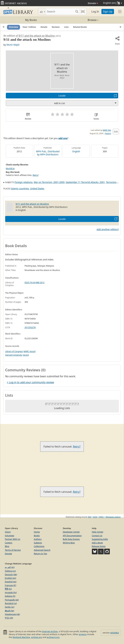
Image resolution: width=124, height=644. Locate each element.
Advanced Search (42, 550)
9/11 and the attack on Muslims (37, 36)
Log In (95, 12)
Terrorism (111, 182)
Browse (80, 20)
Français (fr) (10, 585)
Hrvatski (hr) (11, 592)
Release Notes (99, 546)
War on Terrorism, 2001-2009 (49, 182)
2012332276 (30, 327)
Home (37, 532)
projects (83, 634)
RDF (90, 517)
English (76, 151)
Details (44, 27)
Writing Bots (69, 543)
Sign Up (108, 12)
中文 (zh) (9, 618)
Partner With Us (13, 539)
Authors (38, 539)
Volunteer (10, 536)
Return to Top (41, 554)
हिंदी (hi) (8, 589)
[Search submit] (77, 12)
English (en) (10, 578)
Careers (9, 543)
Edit (116, 132)
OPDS (101, 517)
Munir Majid (13, 45)
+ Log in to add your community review (30, 382)
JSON (95, 517)
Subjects (38, 543)
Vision (8, 532)
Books (37, 536)
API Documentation (72, 536)
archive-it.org (53, 637)
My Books (31, 20)
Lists (66, 27)
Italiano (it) (10, 596)
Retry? (36, 175)
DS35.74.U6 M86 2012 (34, 283)
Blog (7, 546)
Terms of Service (13, 550)
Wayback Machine (21, 637)
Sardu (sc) (10, 607)
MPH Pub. (41, 151)
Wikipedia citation (113, 517)
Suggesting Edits (100, 539)
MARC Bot (107, 130)
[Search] (60, 12)
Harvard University (14, 355)
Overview (13, 27)
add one (63, 138)
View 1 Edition (29, 27)
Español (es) (11, 582)
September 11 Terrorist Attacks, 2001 (85, 182)
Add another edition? (108, 229)
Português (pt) (12, 600)
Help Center (98, 532)
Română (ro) (11, 603)
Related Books (80, 27)
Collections (39, 546)
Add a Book (97, 543)
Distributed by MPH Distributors (48, 153)
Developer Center (71, 532)
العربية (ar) (10, 567)
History (108, 133)
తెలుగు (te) (9, 611)
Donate (93, 3)
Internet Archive (50, 631)
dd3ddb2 (115, 633)
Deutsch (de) (11, 574)
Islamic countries (20, 188)
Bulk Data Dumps (71, 539)
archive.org (36, 637)
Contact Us (97, 536)
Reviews (56, 27)
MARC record (29, 351)
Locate (62, 96)
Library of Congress (14, 351)
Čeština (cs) (10, 571)
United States (37, 188)
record (26, 355)
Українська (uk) (12, 614)
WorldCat (10, 169)
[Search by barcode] (83, 12)
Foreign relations (23, 182)
